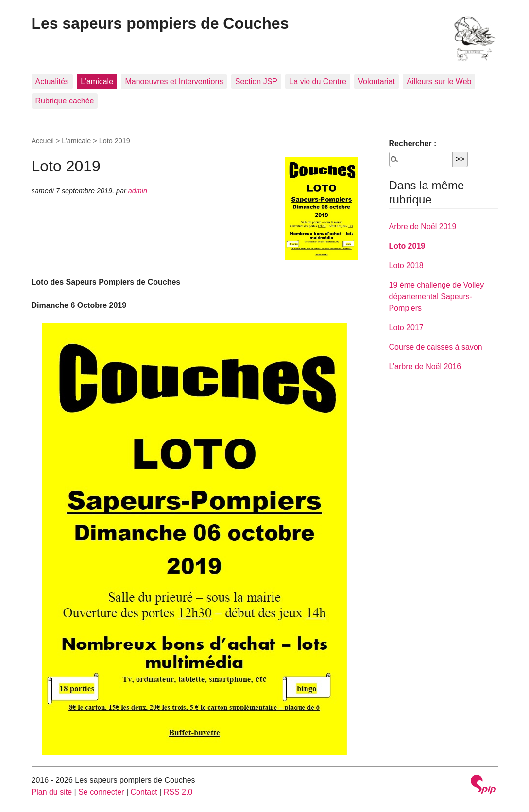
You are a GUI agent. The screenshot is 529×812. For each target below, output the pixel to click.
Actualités (52, 81)
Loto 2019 (407, 246)
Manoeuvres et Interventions (174, 81)
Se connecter (101, 792)
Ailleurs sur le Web (439, 81)
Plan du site (52, 792)
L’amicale (97, 81)
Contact (144, 792)
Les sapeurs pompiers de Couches (160, 23)
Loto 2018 (406, 265)
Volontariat (376, 81)
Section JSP (256, 81)
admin (138, 191)
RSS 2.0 (178, 792)
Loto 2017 (406, 328)
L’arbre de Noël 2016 (425, 366)
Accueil (43, 141)
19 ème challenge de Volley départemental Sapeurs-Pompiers (437, 296)
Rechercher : (413, 144)
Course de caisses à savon (436, 347)
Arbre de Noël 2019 (423, 227)
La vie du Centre (317, 81)
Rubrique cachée (65, 101)
